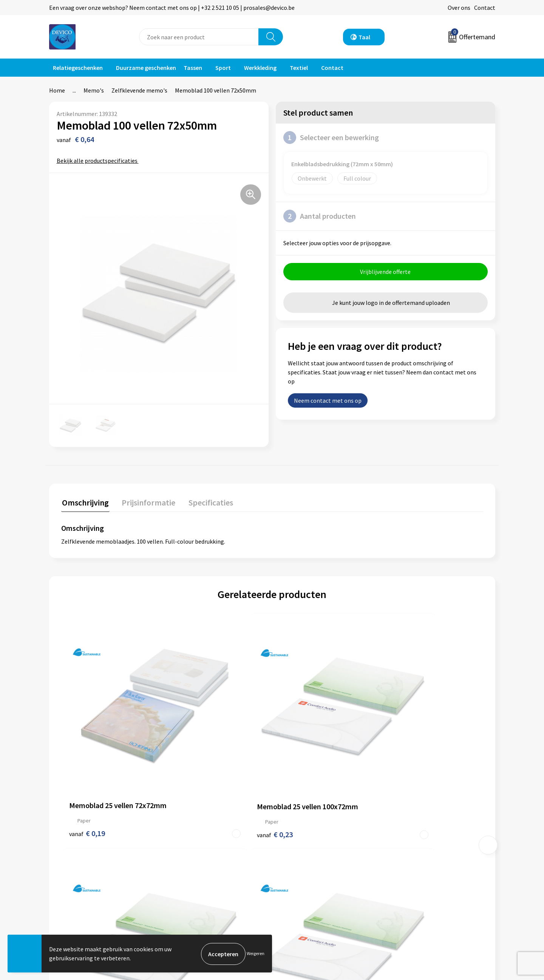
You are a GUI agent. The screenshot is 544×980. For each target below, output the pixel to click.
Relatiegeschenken (78, 68)
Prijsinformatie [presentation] (146, 501)
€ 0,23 (192, 750)
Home (57, 90)
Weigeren (256, 954)
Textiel (299, 68)
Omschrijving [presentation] (85, 501)
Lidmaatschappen (194, 878)
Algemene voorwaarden (422, 832)
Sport (223, 68)
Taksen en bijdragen (197, 866)
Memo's (94, 90)
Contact (485, 8)
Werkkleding (260, 68)
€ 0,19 (87, 750)
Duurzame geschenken (146, 68)
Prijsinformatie (191, 843)
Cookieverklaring (414, 855)
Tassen (193, 68)
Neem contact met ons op (328, 401)
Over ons (459, 8)
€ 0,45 (298, 750)
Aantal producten (320, 216)
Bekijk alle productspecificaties (100, 161)
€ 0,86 (403, 750)
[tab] (85, 503)
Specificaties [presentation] (207, 501)
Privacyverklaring (414, 843)
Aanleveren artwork (196, 855)
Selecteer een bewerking (331, 138)
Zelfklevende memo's (139, 90)
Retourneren (298, 843)
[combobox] (199, 37)
